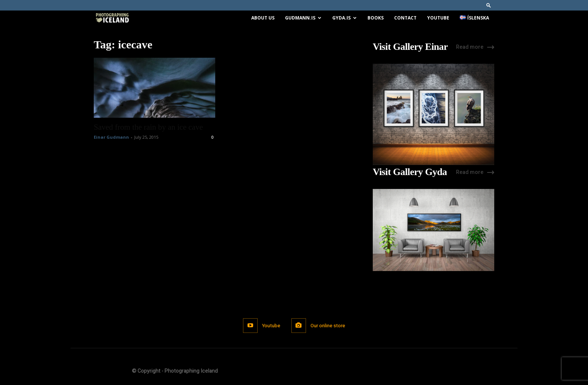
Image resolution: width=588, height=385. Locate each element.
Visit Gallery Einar (410, 47)
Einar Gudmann (111, 137)
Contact (405, 18)
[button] (489, 5)
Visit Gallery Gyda (410, 172)
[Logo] (112, 18)
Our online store (328, 326)
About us (263, 18)
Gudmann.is (303, 18)
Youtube (438, 18)
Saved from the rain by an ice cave (148, 127)
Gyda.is (344, 18)
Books (376, 18)
